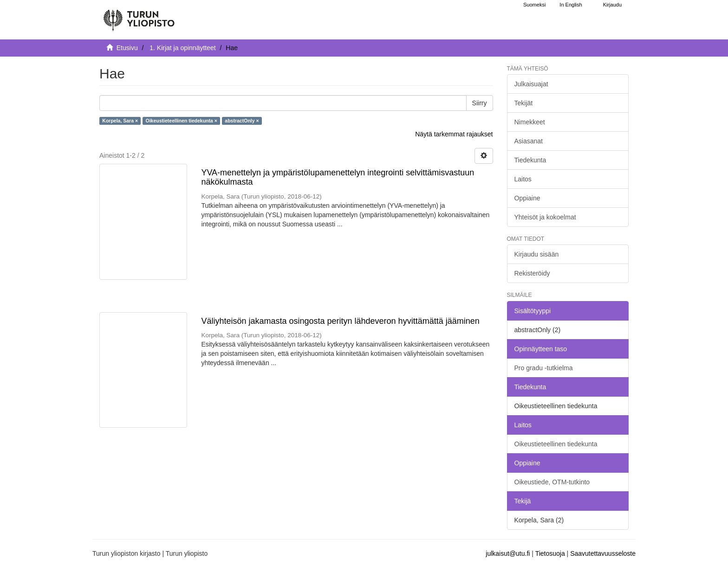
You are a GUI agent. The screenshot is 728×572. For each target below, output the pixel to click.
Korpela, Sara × (120, 121)
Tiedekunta (530, 160)
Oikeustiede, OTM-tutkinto (552, 482)
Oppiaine (527, 198)
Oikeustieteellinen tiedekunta (556, 444)
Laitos (523, 179)
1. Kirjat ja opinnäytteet (182, 48)
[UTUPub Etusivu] (139, 16)
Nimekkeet (530, 122)
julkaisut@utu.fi (508, 553)
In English (571, 5)
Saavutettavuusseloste (603, 553)
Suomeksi (534, 5)
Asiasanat (529, 141)
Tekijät (524, 103)
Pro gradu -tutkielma (544, 368)
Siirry (480, 103)
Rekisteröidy (532, 273)
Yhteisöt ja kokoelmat (545, 217)
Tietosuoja (550, 553)
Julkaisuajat (531, 84)
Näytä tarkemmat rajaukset (454, 134)
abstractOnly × (242, 121)
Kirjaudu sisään (537, 254)
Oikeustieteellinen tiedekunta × (182, 121)
